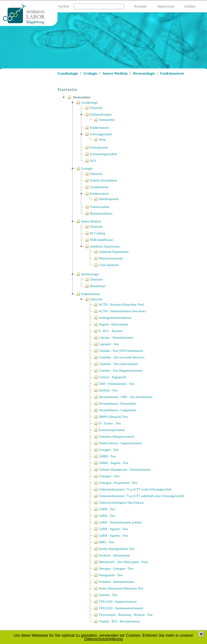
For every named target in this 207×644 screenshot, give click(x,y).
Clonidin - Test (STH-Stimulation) (118, 351)
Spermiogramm (106, 199)
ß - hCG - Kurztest (108, 331)
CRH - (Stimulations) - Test (114, 384)
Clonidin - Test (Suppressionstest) (118, 371)
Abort (100, 139)
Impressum (166, 6)
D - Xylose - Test (107, 423)
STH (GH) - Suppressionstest (115, 602)
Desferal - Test (105, 390)
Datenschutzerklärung (103, 639)
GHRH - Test (104, 456)
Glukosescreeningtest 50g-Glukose (118, 503)
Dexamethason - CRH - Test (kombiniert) (123, 397)
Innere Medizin (115, 73)
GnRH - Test (104, 509)
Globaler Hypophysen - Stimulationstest (122, 470)
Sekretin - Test (105, 595)
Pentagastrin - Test (108, 575)
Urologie (90, 73)
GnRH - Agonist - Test (110, 529)
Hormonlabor (79, 97)
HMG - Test (103, 542)
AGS (90, 161)
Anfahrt (190, 6)
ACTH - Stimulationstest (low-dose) (119, 311)
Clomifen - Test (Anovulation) (115, 364)
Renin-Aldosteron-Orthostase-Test (118, 588)
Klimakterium (96, 147)
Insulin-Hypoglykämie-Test (114, 549)
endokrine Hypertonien (102, 246)
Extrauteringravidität (100, 154)
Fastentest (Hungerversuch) (114, 437)
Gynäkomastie (96, 187)
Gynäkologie (68, 73)
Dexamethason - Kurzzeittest (115, 404)
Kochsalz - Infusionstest (111, 555)
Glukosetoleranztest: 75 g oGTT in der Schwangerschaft (132, 489)
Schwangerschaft (98, 134)
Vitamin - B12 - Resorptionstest (116, 621)
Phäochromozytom (108, 258)
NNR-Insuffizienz (99, 240)
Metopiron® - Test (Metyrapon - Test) (120, 562)
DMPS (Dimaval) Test (110, 417)
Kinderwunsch (96, 128)
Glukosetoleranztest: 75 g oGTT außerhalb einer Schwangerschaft (138, 496)
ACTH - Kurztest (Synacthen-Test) (118, 305)
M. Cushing (95, 233)
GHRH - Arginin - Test (111, 463)
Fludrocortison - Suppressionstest (117, 443)
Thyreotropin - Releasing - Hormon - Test (123, 615)
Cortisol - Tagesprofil (110, 377)
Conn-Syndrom (106, 265)
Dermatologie (144, 73)
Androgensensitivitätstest (112, 318)
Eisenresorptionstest (109, 430)
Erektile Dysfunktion (101, 180)
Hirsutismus (95, 286)
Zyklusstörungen (98, 114)
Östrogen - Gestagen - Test (113, 569)
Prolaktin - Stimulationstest (113, 582)
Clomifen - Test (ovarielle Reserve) (119, 357)
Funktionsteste (172, 73)
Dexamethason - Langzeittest (115, 410)
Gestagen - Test (106, 450)
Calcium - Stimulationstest (113, 338)
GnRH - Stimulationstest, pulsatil (117, 522)
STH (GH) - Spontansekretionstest (118, 608)
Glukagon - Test (106, 476)
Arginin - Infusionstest (110, 324)
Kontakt (140, 6)
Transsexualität (97, 207)
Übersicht (93, 108)
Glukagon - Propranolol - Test (115, 483)
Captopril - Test (106, 344)
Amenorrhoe (104, 120)
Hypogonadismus (98, 213)
